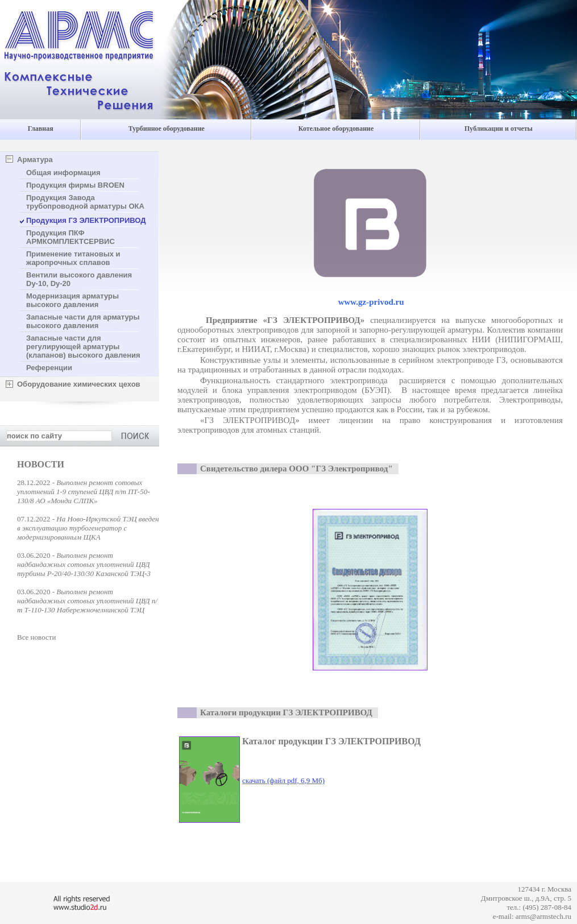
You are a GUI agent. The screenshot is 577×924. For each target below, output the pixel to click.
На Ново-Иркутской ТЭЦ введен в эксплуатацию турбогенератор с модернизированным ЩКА (88, 528)
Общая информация (63, 173)
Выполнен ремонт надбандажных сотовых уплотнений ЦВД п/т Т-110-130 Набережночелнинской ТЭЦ (87, 601)
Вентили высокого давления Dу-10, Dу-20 (79, 279)
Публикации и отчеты (499, 129)
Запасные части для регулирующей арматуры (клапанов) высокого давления (83, 347)
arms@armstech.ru (543, 916)
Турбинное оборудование (167, 129)
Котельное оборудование (336, 129)
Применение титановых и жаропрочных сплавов (73, 258)
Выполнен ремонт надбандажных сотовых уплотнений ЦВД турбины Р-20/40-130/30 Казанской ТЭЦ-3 (84, 564)
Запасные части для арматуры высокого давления (83, 321)
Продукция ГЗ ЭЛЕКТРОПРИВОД (86, 220)
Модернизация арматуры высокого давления (72, 300)
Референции (49, 368)
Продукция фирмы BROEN (75, 185)
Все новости (36, 637)
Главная (41, 129)
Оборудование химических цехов (79, 384)
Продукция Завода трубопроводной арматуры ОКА (85, 202)
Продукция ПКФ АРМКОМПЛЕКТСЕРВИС (70, 237)
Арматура (35, 159)
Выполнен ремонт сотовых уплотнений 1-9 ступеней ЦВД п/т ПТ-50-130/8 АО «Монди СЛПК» (84, 492)
